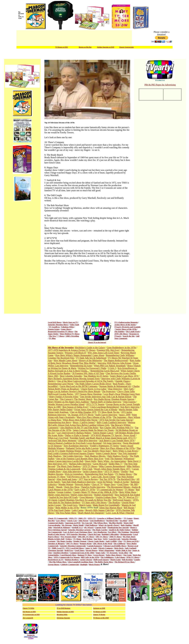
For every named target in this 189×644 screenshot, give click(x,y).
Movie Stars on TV (70, 322)
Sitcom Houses (92, 550)
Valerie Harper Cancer (103, 433)
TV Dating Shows (123, 474)
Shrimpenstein (126, 534)
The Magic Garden (100, 530)
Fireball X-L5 (77, 527)
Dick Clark (87, 469)
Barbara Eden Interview (80, 464)
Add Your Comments (127, 337)
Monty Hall (128, 523)
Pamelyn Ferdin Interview (93, 487)
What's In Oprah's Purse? (109, 525)
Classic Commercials (127, 47)
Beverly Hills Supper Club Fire (100, 510)
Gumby (137, 560)
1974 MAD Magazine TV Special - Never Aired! (113, 435)
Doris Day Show (72, 487)
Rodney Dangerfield (104, 495)
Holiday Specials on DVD (106, 47)
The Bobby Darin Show (104, 562)
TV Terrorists (112, 553)
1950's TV (73, 518)
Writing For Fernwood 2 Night (92, 368)
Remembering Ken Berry (60, 422)
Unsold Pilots (128, 502)
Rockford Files (112, 521)
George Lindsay (64, 492)
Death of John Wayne (56, 534)
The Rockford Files (126, 479)
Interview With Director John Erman (114, 363)
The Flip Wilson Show (58, 562)
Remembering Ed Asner (81, 366)
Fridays (69, 539)
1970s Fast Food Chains (59, 510)
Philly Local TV (58, 548)
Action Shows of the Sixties (125, 325)
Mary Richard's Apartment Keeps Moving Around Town (74, 379)
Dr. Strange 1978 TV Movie (81, 415)
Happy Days (110, 484)
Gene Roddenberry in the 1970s (121, 348)
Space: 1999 (125, 415)
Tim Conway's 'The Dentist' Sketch (76, 399)
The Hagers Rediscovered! (116, 360)
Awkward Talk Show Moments (62, 440)
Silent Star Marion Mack (111, 508)
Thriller (124, 471)
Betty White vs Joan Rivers (125, 451)
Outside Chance (123, 381)
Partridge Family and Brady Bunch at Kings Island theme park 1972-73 (103, 438)
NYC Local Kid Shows (75, 548)
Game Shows (66, 329)
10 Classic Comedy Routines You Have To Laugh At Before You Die (80, 500)
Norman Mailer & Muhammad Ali (115, 386)
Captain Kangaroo (95, 546)
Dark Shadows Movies (95, 456)
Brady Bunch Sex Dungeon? (91, 513)
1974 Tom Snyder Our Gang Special (116, 420)
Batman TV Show (85, 555)
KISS (105, 539)
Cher (120, 541)
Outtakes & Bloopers (56, 544)
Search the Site (129, 336)
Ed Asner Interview (112, 443)
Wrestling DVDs (62, 615)
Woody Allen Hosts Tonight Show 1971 (112, 469)
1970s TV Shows (133, 557)
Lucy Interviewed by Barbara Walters (74, 433)
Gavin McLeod (100, 464)
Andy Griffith (111, 541)
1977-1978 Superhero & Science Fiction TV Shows (72, 350)
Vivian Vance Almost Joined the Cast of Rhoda (96, 410)
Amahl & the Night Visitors (120, 530)
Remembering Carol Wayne (61, 384)
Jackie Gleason (86, 560)
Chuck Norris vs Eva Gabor (94, 389)
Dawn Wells (91, 461)
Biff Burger (129, 508)
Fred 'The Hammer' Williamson (120, 459)
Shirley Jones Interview (59, 495)
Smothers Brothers (61, 553)
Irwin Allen (123, 553)
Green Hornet (99, 555)
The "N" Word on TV (128, 497)
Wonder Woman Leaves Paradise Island (66, 404)
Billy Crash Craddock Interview (112, 422)
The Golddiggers (107, 557)
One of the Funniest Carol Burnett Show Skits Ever (80, 459)
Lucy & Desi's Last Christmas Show (78, 532)
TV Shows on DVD (61, 47)
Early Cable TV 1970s (85, 490)
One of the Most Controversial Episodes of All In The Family (85, 381)
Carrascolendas (54, 525)
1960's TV (82, 518)
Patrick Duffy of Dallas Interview (106, 402)
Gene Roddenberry (97, 521)
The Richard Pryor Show (125, 562)
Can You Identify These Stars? (97, 451)
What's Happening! (107, 550)
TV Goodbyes (54, 327)
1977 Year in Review (88, 479)
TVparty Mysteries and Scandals (127, 327)
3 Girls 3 (112, 368)
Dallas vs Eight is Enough (77, 435)
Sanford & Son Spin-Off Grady (64, 497)
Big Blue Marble (116, 523)
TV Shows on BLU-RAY (101, 618)
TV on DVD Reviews (63, 608)
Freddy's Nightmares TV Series (104, 446)
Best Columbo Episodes (71, 376)
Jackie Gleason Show (93, 471)
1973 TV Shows (112, 471)
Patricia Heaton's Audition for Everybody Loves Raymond (75, 443)
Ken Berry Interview (130, 407)
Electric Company (106, 548)
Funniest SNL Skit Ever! (108, 350)
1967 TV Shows (102, 537)
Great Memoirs (87, 497)
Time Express (129, 402)
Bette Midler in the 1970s (67, 508)
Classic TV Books (99, 615)
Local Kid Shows (55, 322)
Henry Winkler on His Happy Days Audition (68, 402)
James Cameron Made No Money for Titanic (93, 430)
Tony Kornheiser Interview (76, 446)
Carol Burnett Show (68, 555)
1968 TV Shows (116, 537)
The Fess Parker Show (66, 513)
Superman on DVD (73, 523)
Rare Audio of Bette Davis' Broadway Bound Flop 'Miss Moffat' (94, 362)
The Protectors (109, 391)
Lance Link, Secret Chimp (103, 477)
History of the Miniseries (90, 360)
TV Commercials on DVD (31, 615)
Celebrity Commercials (70, 564)
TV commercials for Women (110, 490)
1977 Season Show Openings (88, 394)
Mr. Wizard (89, 527)
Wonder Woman (66, 484)
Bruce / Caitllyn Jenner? (84, 422)
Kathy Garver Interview (106, 415)
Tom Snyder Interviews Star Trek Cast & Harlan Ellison (106, 397)
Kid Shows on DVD (29, 612)
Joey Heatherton (100, 532)
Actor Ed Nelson (105, 482)
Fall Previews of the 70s (78, 477)
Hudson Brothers (72, 560)
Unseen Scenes (54, 329)
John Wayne (83, 521)
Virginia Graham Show (106, 497)
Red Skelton (87, 539)
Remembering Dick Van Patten (99, 474)
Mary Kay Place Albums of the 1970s (94, 417)
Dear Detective (115, 389)
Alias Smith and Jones (67, 479)
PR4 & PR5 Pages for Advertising (160, 85)
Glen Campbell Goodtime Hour (81, 562)
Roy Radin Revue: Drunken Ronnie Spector (114, 399)
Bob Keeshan (127, 560)
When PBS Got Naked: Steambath (110, 366)
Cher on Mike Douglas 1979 (83, 412)
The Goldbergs (119, 544)
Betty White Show (128, 492)
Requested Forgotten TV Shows (60, 331)
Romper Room (86, 544)
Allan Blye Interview (88, 440)
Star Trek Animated (127, 453)
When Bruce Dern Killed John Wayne (80, 420)
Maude (59, 487)
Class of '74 (97, 484)
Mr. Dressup (67, 525)
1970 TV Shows (90, 466)
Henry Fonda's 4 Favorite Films (64, 397)
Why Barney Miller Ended (60, 410)
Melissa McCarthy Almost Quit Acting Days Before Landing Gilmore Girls (92, 424)
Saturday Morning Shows (58, 325)
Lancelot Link (115, 539)
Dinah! (51, 487)
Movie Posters (94, 564)
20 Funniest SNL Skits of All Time (88, 373)
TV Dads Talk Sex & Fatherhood (91, 358)
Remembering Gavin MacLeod (105, 371)
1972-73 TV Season (95, 404)
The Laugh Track (133, 331)
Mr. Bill (134, 484)
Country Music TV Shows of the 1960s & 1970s (95, 492)
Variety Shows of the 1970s (126, 329)
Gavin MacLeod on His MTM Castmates (79, 386)
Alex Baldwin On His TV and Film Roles (79, 428)
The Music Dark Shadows (69, 466)
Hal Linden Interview (73, 456)
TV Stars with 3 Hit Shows (94, 502)
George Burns (54, 564)
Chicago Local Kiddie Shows (115, 546)
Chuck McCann (94, 534)
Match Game (85, 505)
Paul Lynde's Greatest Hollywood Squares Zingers (71, 453)
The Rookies (114, 502)
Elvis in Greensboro (74, 474)
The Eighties (119, 331)
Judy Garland (130, 548)
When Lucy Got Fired (58, 438)
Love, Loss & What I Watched (120, 513)
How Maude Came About (65, 360)
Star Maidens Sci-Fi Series (96, 376)
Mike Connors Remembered (112, 466)
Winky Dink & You (123, 550)
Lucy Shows (61, 521)
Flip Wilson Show (101, 523)
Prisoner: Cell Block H (75, 353)
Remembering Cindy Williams (120, 355)
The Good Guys (70, 505)
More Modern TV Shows (70, 334)
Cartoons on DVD (99, 608)
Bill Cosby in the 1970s (90, 557)
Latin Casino (78, 510)
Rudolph (84, 564)
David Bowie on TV (56, 560)
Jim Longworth (28, 618)
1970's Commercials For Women (67, 557)
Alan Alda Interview (72, 471)
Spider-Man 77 (115, 464)
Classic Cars (72, 521)
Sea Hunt (123, 521)
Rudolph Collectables (110, 534)
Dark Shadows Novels (118, 456)
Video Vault (74, 325)
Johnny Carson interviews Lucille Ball (66, 461)
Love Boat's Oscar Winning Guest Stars (122, 394)
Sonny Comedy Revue (106, 453)
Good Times (123, 484)
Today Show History (114, 555)
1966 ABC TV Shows (86, 537)
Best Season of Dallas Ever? (75, 407)
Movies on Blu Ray (85, 47)
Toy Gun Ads (87, 523)
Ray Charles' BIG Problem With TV (116, 428)
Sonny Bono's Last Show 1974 (124, 376)
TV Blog (52, 338)
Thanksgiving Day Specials (118, 527)
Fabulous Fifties (68, 327)
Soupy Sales (100, 553)
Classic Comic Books (96, 541)
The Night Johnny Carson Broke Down (93, 384)
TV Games (128, 518)
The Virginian (123, 532)
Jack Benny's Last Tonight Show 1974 (117, 440)
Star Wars (98, 539)
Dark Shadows (55, 456)
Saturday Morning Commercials (73, 546)
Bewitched (134, 532)
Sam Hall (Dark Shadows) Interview (79, 482)
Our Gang (127, 555)
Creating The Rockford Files (61, 358)
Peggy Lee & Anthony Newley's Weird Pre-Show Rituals (74, 391)
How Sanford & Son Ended (127, 495)
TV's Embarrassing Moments (126, 322)
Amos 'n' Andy (91, 548)
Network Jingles (82, 484)
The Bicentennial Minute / (119, 487)
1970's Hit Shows (121, 334)
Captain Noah (100, 527)
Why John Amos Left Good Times (103, 353)
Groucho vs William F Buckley (109, 518)
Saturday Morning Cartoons (79, 530)
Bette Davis (119, 548)
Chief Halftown (91, 525)
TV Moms (129, 490)
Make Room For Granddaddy (106, 505)
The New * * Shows (57, 336)
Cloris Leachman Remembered (104, 407)
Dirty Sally (129, 389)
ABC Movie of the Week (103, 544)
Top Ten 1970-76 (107, 479)
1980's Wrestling (72, 336)
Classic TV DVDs (28, 608)
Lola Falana (120, 557)
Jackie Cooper (54, 505)
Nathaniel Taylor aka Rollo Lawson (82, 448)
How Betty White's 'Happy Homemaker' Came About (80, 355)
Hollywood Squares (122, 500)
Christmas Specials (56, 550)
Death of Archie (122, 482)
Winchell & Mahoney (62, 527)
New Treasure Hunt (69, 537)
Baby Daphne (126, 525)
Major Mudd (78, 525)
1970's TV (92, 518)
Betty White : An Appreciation (112, 461)
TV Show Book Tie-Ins (109, 412)
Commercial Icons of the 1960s (82, 553)
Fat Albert (112, 532)
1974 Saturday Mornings (76, 534)
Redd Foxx (69, 550)
